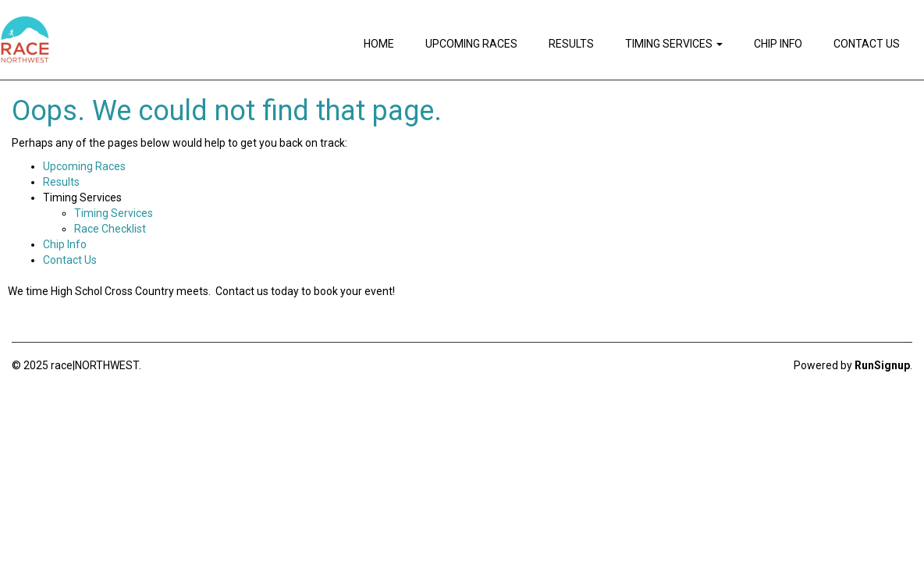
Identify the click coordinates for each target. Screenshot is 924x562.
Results (571, 44)
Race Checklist (110, 229)
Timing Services (114, 213)
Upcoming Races (471, 44)
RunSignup (882, 365)
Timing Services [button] (674, 44)
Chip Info (778, 44)
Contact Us (867, 44)
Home (379, 44)
